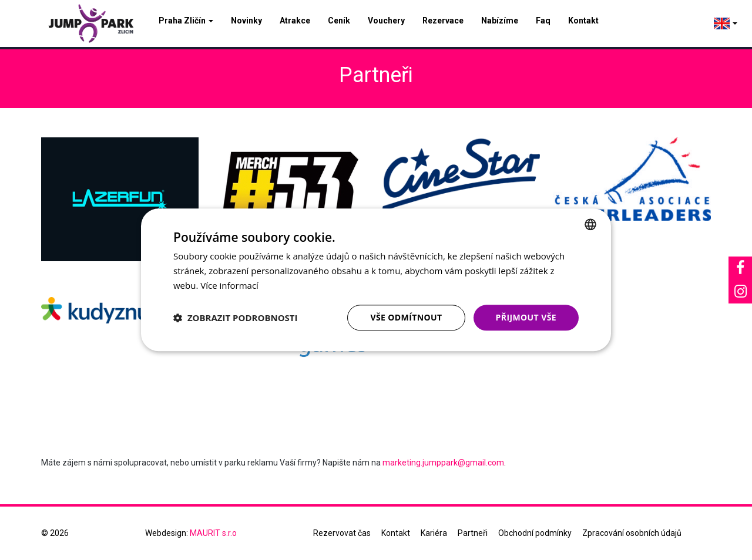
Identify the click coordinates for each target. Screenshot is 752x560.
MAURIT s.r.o (213, 533)
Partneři (473, 533)
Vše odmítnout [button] (406, 317)
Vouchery (386, 21)
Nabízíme (500, 21)
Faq (543, 21)
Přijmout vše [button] (526, 317)
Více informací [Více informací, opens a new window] (229, 285)
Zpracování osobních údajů (632, 533)
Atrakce (295, 21)
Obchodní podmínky (535, 533)
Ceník (339, 21)
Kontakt (583, 21)
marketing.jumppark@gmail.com (443, 463)
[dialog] (376, 280)
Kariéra (434, 533)
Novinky (246, 21)
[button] (236, 318)
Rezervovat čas (342, 533)
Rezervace (443, 21)
